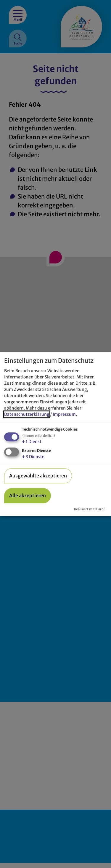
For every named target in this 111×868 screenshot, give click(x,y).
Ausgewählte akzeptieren (38, 476)
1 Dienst (32, 442)
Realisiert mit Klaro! (89, 509)
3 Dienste (33, 457)
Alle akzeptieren (28, 496)
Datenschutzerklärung (27, 415)
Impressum (64, 415)
